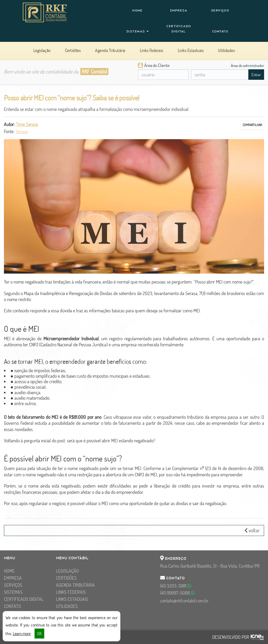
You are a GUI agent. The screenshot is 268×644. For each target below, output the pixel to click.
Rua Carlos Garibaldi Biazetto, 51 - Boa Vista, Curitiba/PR (210, 566)
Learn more (22, 634)
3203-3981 (176, 586)
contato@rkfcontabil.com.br (184, 601)
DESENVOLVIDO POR (231, 637)
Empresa (179, 10)
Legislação (67, 571)
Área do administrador (247, 65)
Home (137, 10)
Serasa (22, 131)
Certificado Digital (179, 29)
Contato (220, 31)
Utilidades (67, 606)
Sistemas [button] (138, 31)
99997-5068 (178, 593)
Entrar (256, 75)
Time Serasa (27, 124)
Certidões (66, 578)
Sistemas (13, 592)
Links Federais (71, 592)
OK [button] (39, 634)
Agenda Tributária (75, 585)
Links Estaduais (72, 599)
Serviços (220, 10)
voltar (252, 530)
